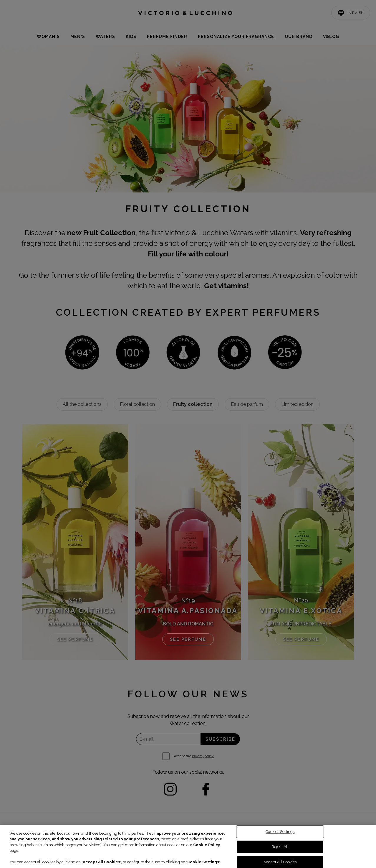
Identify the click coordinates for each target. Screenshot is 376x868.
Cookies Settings (280, 832)
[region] (188, 846)
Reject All (280, 847)
